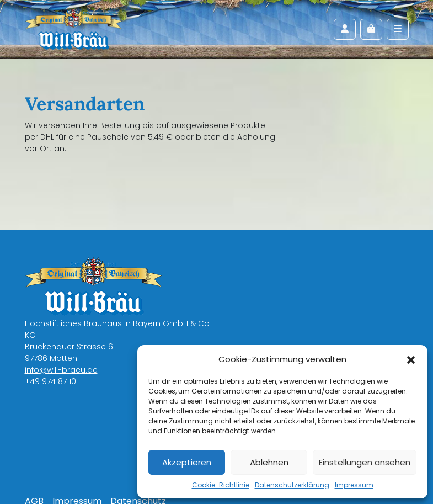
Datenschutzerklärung (292, 485)
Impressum (354, 485)
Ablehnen (269, 462)
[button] (411, 359)
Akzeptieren (187, 462)
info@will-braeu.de (61, 370)
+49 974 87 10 (50, 381)
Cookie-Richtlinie (221, 485)
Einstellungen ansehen (365, 462)
